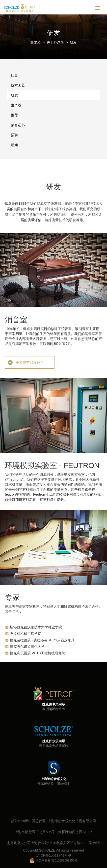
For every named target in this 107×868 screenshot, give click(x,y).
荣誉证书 (18, 125)
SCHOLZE (47, 850)
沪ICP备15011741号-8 (53, 855)
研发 (73, 42)
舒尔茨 (35, 42)
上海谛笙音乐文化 (53, 779)
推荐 (14, 115)
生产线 (16, 105)
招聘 (14, 135)
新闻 (14, 145)
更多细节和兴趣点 (30, 363)
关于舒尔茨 (55, 42)
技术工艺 (18, 85)
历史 (14, 75)
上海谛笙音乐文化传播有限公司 (72, 821)
